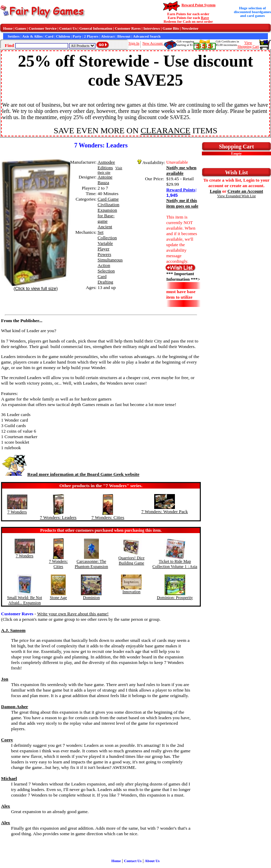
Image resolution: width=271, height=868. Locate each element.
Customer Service (43, 28)
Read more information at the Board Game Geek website (70, 474)
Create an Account (245, 191)
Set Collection (107, 235)
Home (8, 28)
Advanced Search (147, 36)
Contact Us (68, 28)
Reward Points (181, 190)
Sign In (134, 43)
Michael (9, 778)
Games (21, 28)
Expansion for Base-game (107, 216)
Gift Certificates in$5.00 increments (227, 43)
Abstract (108, 36)
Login (216, 191)
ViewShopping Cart (248, 45)
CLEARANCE (166, 131)
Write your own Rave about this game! (73, 614)
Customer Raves (128, 28)
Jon (5, 679)
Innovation (131, 592)
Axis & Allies (32, 36)
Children (63, 36)
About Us (152, 861)
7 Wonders (17, 512)
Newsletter (190, 28)
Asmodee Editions (106, 165)
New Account (153, 43)
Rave (205, 18)
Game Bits (171, 28)
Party (77, 36)
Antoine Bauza (105, 180)
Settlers (13, 36)
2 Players (91, 36)
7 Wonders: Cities (108, 517)
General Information (96, 28)
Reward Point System (198, 5)
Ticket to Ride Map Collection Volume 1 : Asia (175, 564)
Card (49, 36)
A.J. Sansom (13, 630)
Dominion (91, 598)
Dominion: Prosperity (175, 598)
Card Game (108, 199)
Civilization (108, 205)
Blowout (124, 36)
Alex (6, 806)
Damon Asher (15, 707)
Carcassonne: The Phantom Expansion (91, 564)
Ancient (105, 227)
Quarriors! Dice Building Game (132, 561)
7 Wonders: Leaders (58, 517)
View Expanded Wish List (236, 196)
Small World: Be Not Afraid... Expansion (24, 600)
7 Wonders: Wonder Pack (165, 512)
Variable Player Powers (105, 249)
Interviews (152, 28)
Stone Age (58, 598)
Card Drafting (105, 279)
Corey (7, 740)
